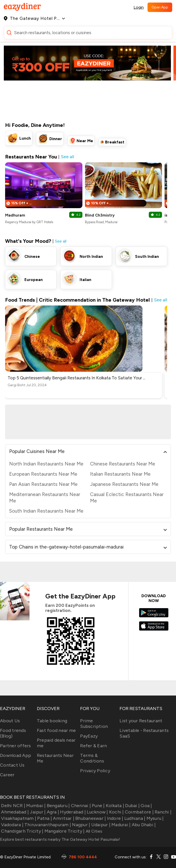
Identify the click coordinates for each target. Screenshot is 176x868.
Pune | (98, 806)
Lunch (25, 138)
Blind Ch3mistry (100, 215)
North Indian (91, 257)
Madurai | (121, 825)
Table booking (52, 721)
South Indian (147, 257)
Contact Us (12, 765)
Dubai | (132, 806)
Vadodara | (12, 825)
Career (7, 775)
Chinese (32, 257)
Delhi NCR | (13, 806)
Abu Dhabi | (143, 825)
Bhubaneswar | (90, 818)
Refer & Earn (93, 746)
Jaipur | (37, 812)
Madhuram (15, 215)
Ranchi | (163, 812)
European (34, 280)
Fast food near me (56, 730)
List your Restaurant (141, 721)
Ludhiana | (134, 818)
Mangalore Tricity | (64, 831)
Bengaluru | (58, 806)
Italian (85, 280)
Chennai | (80, 806)
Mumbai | (35, 806)
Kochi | (116, 812)
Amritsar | (63, 818)
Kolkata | (115, 806)
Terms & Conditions (92, 758)
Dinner (56, 139)
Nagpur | (80, 825)
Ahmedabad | (14, 812)
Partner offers (16, 746)
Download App (16, 755)
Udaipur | (100, 825)
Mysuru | (154, 818)
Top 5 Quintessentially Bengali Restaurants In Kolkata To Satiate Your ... (76, 378)
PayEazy (89, 736)
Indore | (114, 818)
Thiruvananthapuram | (47, 825)
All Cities (93, 831)
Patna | (44, 818)
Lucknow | (97, 812)
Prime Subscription (94, 724)
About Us (10, 721)
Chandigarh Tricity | (22, 831)
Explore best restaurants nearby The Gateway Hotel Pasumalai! (60, 839)
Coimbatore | (139, 812)
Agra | (52, 812)
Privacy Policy (95, 771)
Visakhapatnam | (18, 818)
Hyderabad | (72, 812)
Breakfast (115, 142)
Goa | (146, 806)
